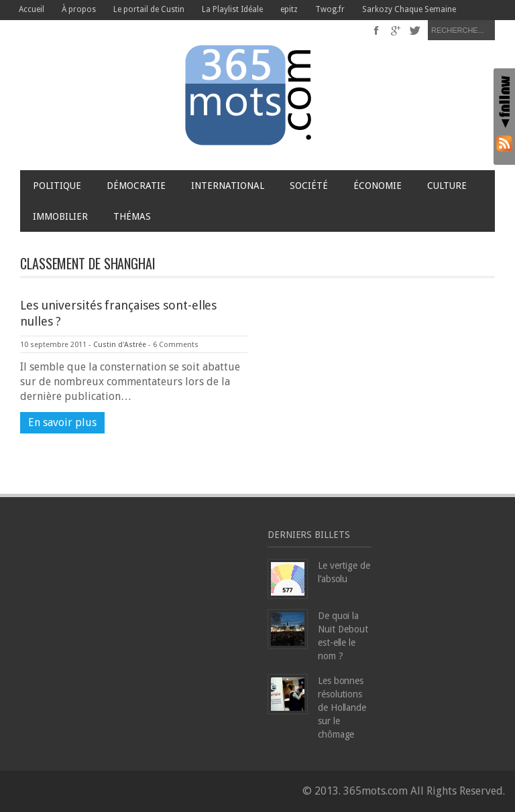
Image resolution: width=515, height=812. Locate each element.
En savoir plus (62, 422)
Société (309, 186)
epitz (289, 9)
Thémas (135, 216)
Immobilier (60, 216)
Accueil (32, 9)
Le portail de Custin (149, 9)
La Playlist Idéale (232, 9)
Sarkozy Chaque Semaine (409, 9)
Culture (447, 186)
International (228, 186)
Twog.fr (330, 9)
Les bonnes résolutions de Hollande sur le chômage (342, 707)
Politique (57, 186)
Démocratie (136, 186)
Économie (378, 186)
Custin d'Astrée (120, 345)
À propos (79, 9)
